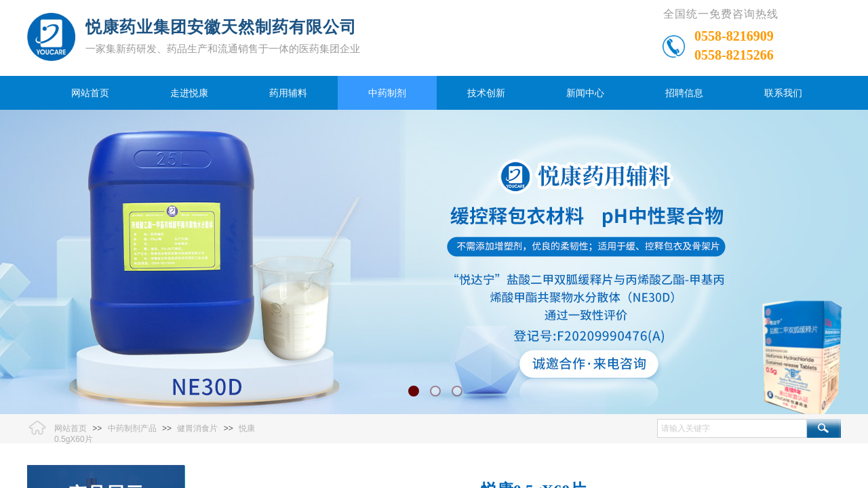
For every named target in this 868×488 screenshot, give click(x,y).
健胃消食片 (197, 428)
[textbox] (732, 428)
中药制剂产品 (132, 428)
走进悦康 (189, 93)
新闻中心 (585, 93)
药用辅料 (288, 93)
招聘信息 (684, 93)
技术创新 (486, 93)
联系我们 (783, 93)
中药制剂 (387, 93)
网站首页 (90, 93)
